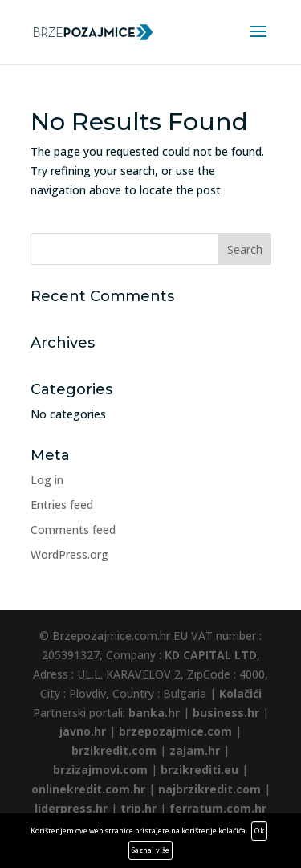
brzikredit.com (114, 750)
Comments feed (73, 530)
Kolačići (240, 693)
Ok (259, 831)
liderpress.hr (71, 808)
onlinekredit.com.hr (88, 789)
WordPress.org (69, 554)
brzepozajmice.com (175, 731)
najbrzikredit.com (209, 789)
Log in (47, 480)
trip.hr (138, 808)
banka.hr (154, 713)
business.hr (226, 713)
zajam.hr (195, 750)
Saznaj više (150, 850)
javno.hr (83, 731)
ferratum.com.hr (218, 808)
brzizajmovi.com (100, 770)
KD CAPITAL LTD (211, 655)
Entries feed (62, 505)
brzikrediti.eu (199, 770)
